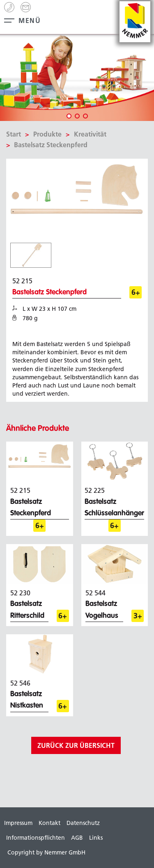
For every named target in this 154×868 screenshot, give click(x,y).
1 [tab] (69, 116)
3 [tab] (85, 116)
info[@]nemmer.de (26, 7)
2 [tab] (77, 116)
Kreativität (90, 134)
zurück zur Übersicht (76, 745)
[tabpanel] (77, 78)
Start (14, 134)
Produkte (47, 134)
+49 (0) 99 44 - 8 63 (9, 7)
